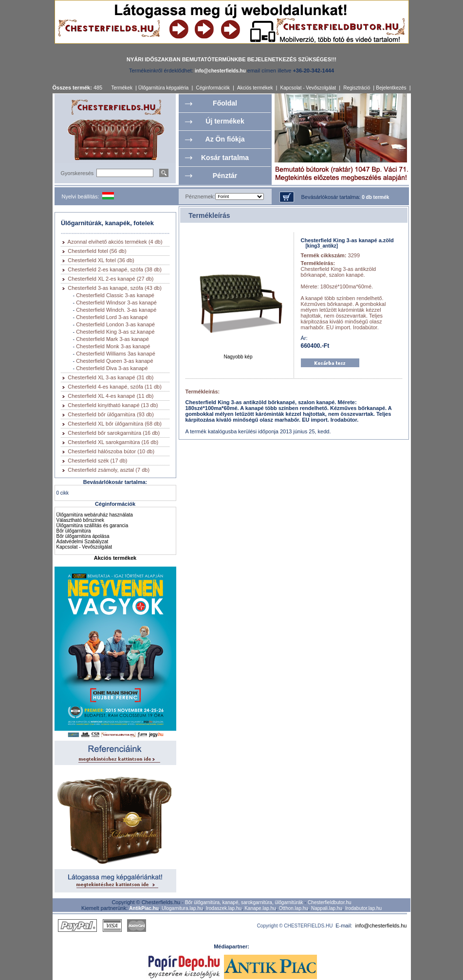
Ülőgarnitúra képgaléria (163, 88)
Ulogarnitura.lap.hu (182, 908)
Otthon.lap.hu (294, 908)
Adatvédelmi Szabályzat (83, 542)
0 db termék (375, 197)
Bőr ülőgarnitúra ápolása (83, 536)
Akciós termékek (255, 88)
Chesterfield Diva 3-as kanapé (112, 368)
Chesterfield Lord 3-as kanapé (112, 317)
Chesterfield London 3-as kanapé (115, 324)
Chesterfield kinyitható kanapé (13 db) (113, 405)
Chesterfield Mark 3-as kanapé (112, 339)
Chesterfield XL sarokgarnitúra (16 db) (113, 442)
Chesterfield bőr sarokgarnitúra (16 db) (114, 433)
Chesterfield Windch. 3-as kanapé (116, 310)
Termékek (122, 88)
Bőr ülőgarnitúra (74, 531)
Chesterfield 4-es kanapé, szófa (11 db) (115, 387)
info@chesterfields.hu (381, 926)
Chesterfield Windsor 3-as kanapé (116, 303)
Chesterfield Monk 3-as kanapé (113, 346)
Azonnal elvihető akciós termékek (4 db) (115, 242)
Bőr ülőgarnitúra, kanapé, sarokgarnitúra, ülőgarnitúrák (244, 902)
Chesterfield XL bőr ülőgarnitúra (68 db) (115, 424)
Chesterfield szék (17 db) (97, 461)
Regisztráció (357, 88)
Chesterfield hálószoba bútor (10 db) (111, 451)
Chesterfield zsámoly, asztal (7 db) (109, 470)
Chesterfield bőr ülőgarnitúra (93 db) (111, 414)
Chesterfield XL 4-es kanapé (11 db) (111, 396)
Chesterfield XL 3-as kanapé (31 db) (111, 377)
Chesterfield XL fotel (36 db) (101, 260)
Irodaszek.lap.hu (224, 908)
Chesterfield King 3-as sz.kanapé (115, 332)
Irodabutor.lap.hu (363, 908)
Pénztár (225, 176)
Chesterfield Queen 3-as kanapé (114, 361)
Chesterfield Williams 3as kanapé (116, 354)
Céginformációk (213, 88)
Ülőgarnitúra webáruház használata (95, 515)
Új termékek (225, 121)
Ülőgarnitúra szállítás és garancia (93, 526)
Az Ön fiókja (225, 139)
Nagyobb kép (238, 355)
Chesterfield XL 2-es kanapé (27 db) (111, 279)
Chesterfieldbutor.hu (330, 902)
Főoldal (225, 103)
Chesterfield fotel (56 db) (97, 251)
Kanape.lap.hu (260, 908)
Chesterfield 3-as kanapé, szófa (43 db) (115, 288)
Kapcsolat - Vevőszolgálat (308, 88)
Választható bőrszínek (80, 520)
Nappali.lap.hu (327, 908)
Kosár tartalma (225, 158)
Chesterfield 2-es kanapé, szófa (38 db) (115, 269)
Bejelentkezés (391, 88)
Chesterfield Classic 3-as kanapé (115, 295)
